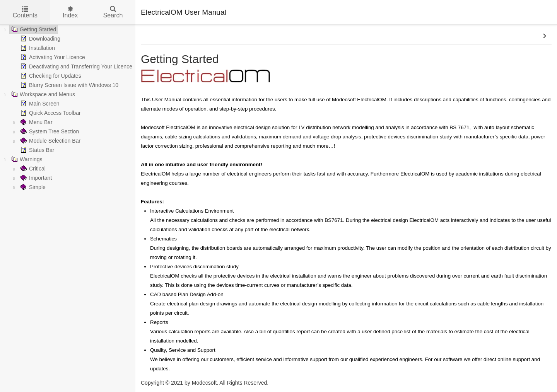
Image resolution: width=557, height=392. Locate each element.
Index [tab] (70, 12)
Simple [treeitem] (32, 187)
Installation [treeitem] (37, 48)
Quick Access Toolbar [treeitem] (50, 113)
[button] (544, 36)
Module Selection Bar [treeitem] (50, 141)
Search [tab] (113, 12)
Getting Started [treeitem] (33, 29)
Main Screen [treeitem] (39, 104)
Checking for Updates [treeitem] (50, 76)
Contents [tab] (25, 12)
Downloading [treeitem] (40, 39)
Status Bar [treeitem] (37, 150)
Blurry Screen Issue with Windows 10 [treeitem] (69, 85)
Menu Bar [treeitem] (36, 122)
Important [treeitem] (35, 178)
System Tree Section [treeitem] (49, 131)
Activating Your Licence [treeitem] (52, 57)
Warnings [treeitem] (26, 159)
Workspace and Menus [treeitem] (42, 94)
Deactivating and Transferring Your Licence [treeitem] (76, 66)
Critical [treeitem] (32, 169)
